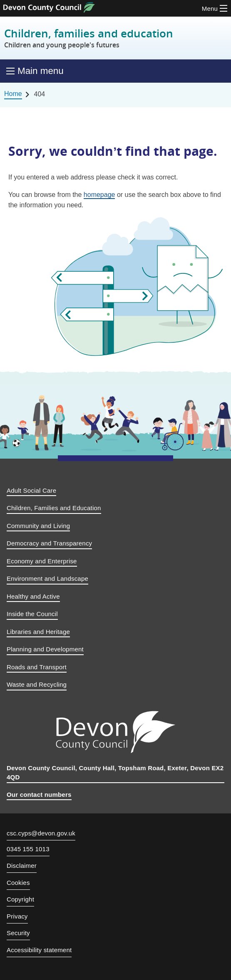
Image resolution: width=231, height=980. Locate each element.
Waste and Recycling (37, 684)
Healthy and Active (33, 596)
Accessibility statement (39, 950)
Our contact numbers (39, 795)
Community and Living (38, 526)
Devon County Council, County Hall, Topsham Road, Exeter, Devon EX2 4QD (115, 773)
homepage (99, 195)
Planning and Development (45, 649)
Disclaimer (22, 866)
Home (13, 94)
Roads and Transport (37, 667)
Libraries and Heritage (38, 632)
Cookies (18, 883)
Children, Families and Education (54, 508)
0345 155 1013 (28, 849)
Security (18, 933)
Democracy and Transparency (49, 543)
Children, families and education (89, 38)
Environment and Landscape (47, 578)
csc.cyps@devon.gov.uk (41, 833)
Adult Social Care (31, 490)
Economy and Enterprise (42, 561)
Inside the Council (32, 614)
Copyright (20, 899)
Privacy (17, 916)
